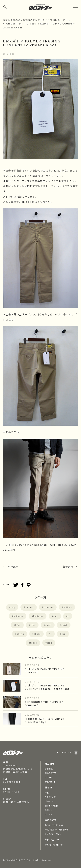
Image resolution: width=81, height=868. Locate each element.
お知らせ (48, 810)
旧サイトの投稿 (51, 806)
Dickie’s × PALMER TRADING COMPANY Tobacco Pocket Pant (47, 687)
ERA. (18, 625)
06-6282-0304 (12, 782)
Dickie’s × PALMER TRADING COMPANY (45, 671)
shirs (48, 625)
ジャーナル (49, 801)
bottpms (38, 616)
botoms (29, 607)
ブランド (48, 777)
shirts (20, 634)
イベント (48, 814)
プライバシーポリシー (54, 834)
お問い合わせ (52, 839)
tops (50, 643)
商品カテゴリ (50, 773)
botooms (49, 607)
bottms (68, 607)
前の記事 (13, 567)
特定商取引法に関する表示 (56, 829)
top (64, 634)
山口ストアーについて (54, 825)
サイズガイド (50, 782)
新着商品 (49, 769)
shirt (64, 625)
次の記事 (68, 567)
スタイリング (50, 797)
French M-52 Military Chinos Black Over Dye (44, 720)
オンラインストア (54, 845)
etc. (33, 625)
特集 (47, 793)
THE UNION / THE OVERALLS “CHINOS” (44, 704)
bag (13, 607)
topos (34, 643)
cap (55, 616)
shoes (37, 634)
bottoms (18, 616)
